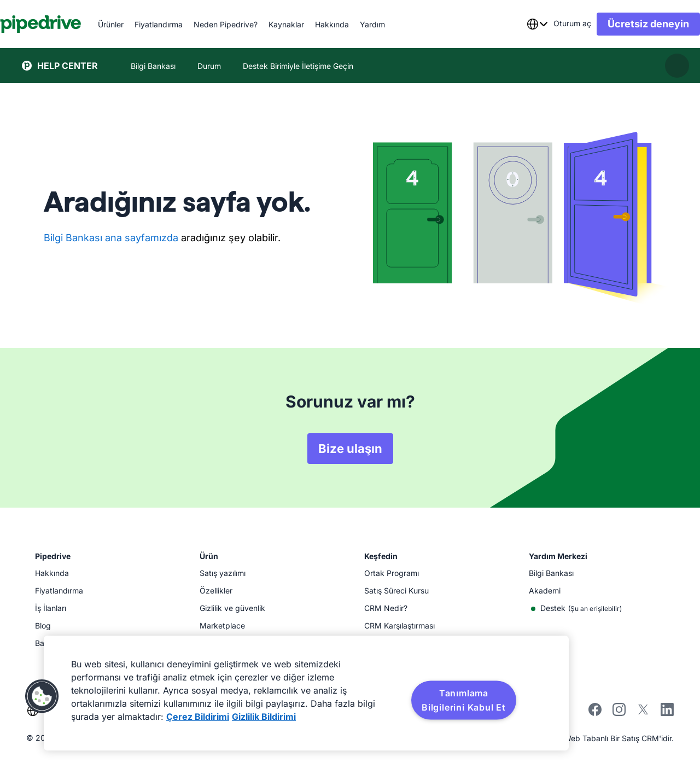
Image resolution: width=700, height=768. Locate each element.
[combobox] (515, 24)
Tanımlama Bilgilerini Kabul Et (464, 700)
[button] (42, 696)
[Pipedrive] (63, 24)
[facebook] (595, 713)
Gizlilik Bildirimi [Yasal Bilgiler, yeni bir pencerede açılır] (264, 717)
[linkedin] (667, 711)
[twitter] (643, 713)
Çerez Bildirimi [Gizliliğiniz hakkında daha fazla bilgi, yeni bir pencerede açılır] (198, 717)
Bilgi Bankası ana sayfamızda (111, 238)
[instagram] (619, 713)
